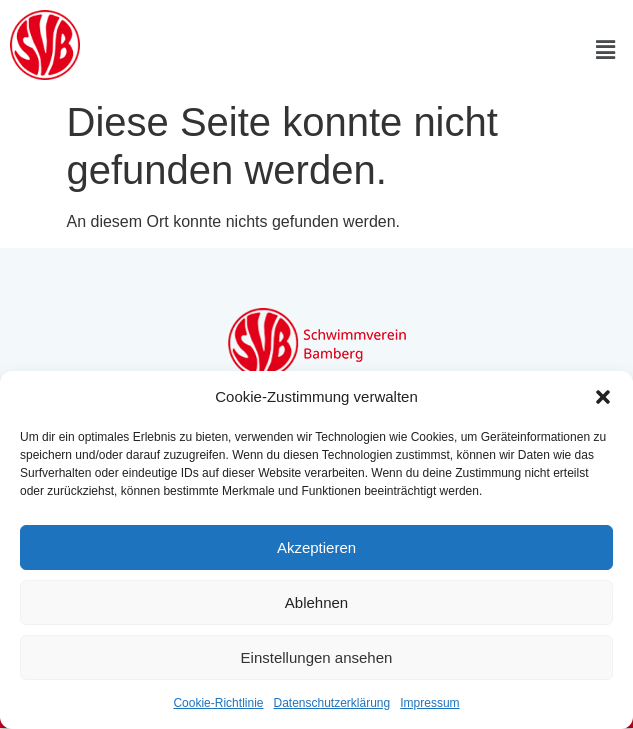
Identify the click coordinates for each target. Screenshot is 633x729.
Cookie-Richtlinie (218, 703)
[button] (603, 397)
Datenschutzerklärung (331, 703)
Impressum (429, 703)
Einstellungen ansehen (317, 657)
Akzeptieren (316, 547)
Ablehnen (316, 602)
